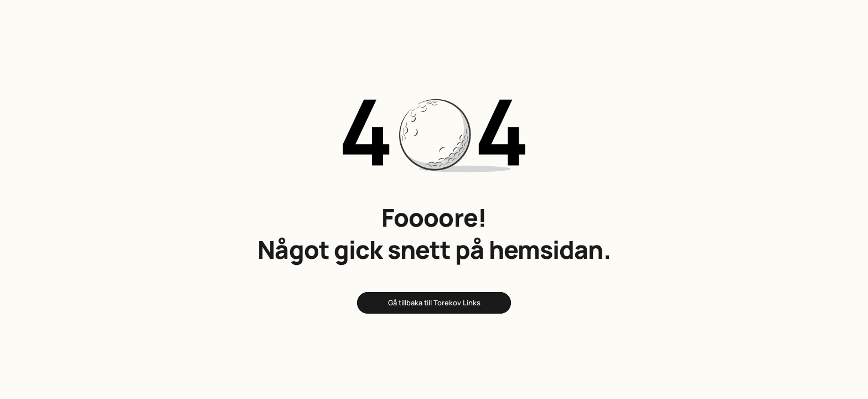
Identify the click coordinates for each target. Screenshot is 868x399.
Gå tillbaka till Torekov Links (434, 303)
